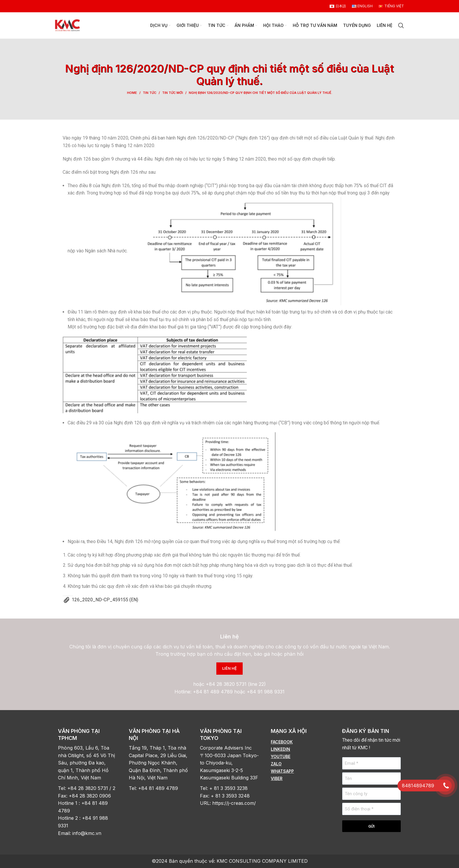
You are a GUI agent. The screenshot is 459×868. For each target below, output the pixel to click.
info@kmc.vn (88, 833)
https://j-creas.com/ (234, 803)
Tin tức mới (173, 93)
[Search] (401, 25)
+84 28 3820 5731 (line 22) (236, 684)
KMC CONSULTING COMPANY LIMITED (262, 861)
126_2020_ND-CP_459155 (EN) (105, 600)
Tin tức (150, 93)
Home (132, 93)
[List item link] (300, 742)
